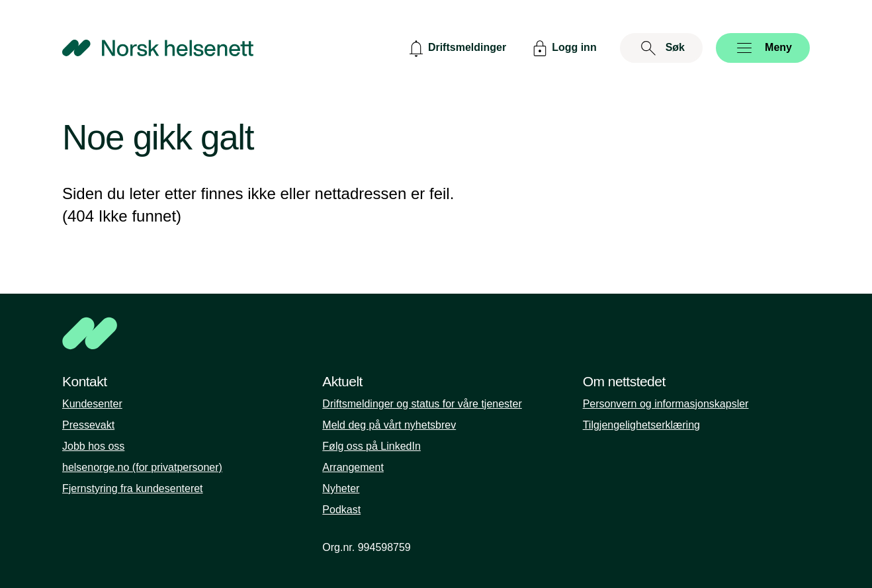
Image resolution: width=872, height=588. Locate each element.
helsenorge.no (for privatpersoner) (142, 467)
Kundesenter (92, 404)
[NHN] (436, 333)
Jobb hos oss (93, 446)
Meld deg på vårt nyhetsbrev (389, 425)
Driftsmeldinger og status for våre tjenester (422, 404)
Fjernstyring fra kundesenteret (133, 488)
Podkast (341, 510)
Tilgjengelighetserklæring (641, 425)
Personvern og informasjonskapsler (666, 404)
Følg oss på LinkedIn (371, 446)
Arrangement (353, 467)
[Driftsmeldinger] (456, 48)
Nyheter (341, 488)
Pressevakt (88, 425)
